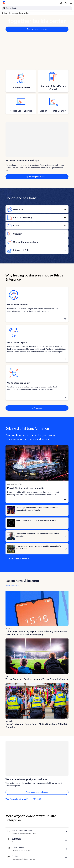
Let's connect (37, 408)
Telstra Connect (21, 848)
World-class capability (18, 383)
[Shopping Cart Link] (61, 3)
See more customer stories (17, 559)
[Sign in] (66, 3)
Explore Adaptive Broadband (37, 177)
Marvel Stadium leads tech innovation (26, 488)
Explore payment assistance (37, 792)
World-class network (18, 305)
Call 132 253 (17, 839)
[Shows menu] (71, 3)
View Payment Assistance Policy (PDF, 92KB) (25, 799)
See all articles (13, 585)
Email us (24, 856)
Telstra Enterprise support (24, 830)
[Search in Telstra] (37, 8)
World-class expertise (18, 342)
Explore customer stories (37, 29)
